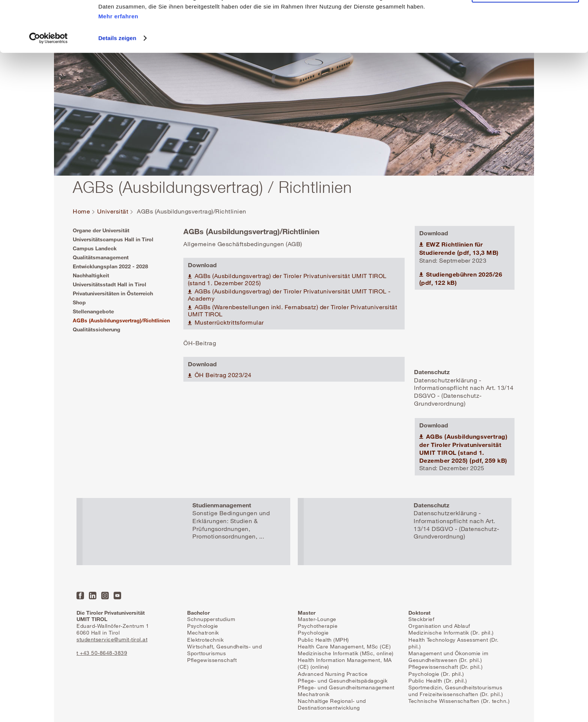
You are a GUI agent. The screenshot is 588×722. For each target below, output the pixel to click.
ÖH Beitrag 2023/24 (222, 375)
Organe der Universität (101, 230)
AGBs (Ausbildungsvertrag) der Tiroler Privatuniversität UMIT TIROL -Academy (289, 295)
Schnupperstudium (211, 619)
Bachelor (198, 613)
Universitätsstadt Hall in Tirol (109, 284)
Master (307, 613)
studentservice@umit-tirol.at (112, 639)
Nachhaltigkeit (91, 275)
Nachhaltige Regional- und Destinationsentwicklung (332, 704)
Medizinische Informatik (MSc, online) (346, 653)
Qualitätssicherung (97, 329)
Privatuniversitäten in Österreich (113, 293)
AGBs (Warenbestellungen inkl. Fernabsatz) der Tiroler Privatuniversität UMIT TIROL (293, 311)
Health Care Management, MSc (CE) (344, 646)
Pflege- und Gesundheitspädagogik (343, 681)
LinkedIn (93, 596)
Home (81, 211)
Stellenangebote (93, 311)
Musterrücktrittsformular (228, 323)
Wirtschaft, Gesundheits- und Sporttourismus (224, 650)
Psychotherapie (318, 626)
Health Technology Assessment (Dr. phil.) (454, 643)
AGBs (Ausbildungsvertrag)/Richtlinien (121, 320)
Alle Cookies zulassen (525, 19)
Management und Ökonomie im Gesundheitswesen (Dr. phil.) (448, 657)
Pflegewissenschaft (212, 660)
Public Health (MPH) (323, 640)
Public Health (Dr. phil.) (438, 681)
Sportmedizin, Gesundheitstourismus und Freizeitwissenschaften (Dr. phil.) (456, 691)
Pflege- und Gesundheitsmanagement (346, 687)
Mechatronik (203, 633)
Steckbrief (421, 619)
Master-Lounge (317, 619)
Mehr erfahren (118, 64)
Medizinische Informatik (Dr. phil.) (451, 633)
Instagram (105, 596)
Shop (79, 302)
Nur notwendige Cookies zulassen (525, 41)
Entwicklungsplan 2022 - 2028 (110, 266)
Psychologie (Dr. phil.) (436, 674)
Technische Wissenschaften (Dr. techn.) (459, 701)
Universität (113, 211)
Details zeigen (117, 86)
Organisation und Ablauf (439, 626)
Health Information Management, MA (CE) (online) (345, 663)
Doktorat (419, 613)
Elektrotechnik (205, 640)
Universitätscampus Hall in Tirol (113, 239)
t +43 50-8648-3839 (102, 653)
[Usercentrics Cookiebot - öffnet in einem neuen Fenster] (49, 86)
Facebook (80, 596)
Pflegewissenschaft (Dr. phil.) (445, 667)
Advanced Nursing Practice (333, 674)
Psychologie (203, 626)
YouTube (117, 596)
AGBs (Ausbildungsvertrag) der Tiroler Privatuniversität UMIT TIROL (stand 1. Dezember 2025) (287, 280)
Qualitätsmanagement (101, 257)
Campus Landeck (95, 248)
